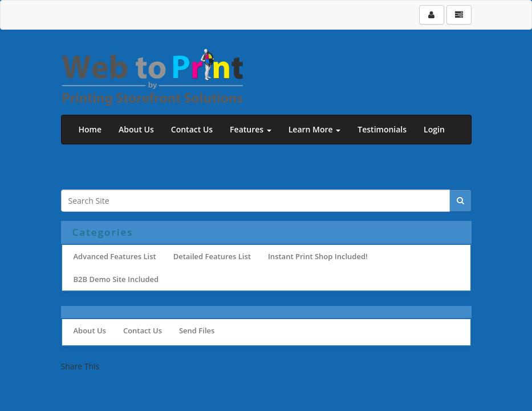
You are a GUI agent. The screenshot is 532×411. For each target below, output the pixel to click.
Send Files (197, 331)
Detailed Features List (212, 256)
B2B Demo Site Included (116, 279)
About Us (136, 129)
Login (434, 129)
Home (90, 129)
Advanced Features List (115, 256)
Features (251, 129)
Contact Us (192, 129)
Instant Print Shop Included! (318, 256)
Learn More (315, 129)
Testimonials (382, 129)
